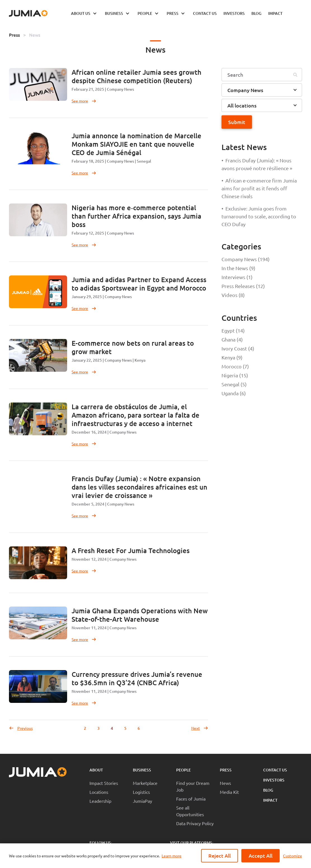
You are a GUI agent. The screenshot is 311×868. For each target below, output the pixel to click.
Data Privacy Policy (195, 823)
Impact (270, 800)
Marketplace (145, 783)
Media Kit (229, 792)
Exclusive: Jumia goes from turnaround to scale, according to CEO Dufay (259, 216)
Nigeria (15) (235, 375)
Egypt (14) (233, 330)
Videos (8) (233, 295)
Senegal (144, 161)
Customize (293, 856)
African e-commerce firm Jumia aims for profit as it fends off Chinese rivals (259, 188)
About (96, 770)
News (35, 35)
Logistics (141, 792)
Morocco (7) (235, 366)
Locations (99, 792)
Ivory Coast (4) (238, 348)
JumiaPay (142, 801)
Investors (274, 780)
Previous (21, 728)
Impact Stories (104, 783)
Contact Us (275, 770)
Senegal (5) (234, 384)
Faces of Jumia (191, 799)
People (183, 770)
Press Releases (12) (243, 286)
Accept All (261, 856)
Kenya (140, 360)
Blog (268, 790)
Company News (120, 89)
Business (142, 770)
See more (84, 101)
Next (200, 728)
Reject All (220, 856)
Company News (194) (246, 259)
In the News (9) (238, 268)
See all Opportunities (190, 811)
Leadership (100, 801)
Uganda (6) (234, 393)
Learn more (172, 856)
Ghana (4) (232, 339)
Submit (237, 122)
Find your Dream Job (193, 786)
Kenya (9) (232, 357)
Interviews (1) (237, 277)
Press (14, 35)
